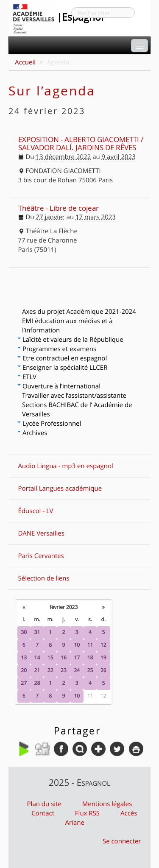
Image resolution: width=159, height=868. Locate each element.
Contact (43, 813)
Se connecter (122, 841)
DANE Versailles (41, 533)
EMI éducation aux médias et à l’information (67, 326)
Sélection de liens (44, 578)
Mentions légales (107, 804)
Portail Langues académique (60, 488)
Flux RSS (87, 813)
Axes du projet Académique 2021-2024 (79, 312)
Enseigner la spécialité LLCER (62, 368)
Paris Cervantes (41, 556)
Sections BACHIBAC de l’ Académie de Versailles (77, 410)
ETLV (27, 377)
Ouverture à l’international (59, 386)
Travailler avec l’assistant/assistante (74, 396)
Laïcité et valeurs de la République (70, 340)
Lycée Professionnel (49, 424)
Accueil (25, 62)
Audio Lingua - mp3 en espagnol (66, 466)
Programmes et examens (57, 349)
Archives (32, 433)
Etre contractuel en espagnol (62, 358)
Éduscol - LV (36, 511)
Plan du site (44, 804)
